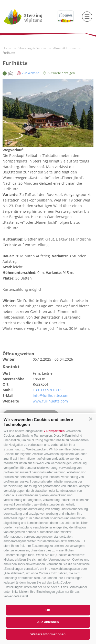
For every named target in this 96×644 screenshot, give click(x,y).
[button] (91, 419)
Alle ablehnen (48, 622)
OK (48, 610)
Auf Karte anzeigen (59, 73)
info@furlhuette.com (51, 395)
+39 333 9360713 (47, 390)
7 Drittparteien (54, 431)
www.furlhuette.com (50, 401)
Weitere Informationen (48, 634)
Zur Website (28, 73)
